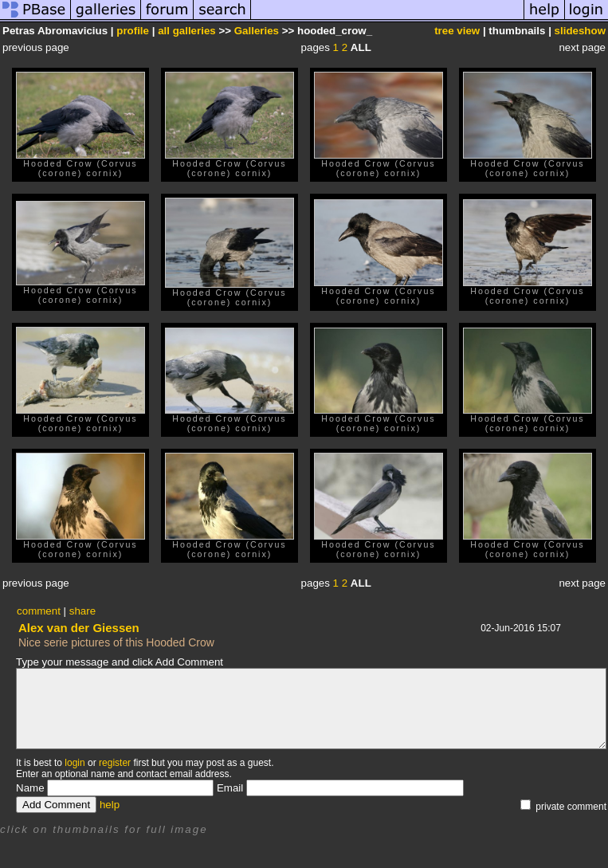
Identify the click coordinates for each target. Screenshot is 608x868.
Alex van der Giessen (79, 628)
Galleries (257, 31)
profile (133, 31)
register (115, 763)
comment (39, 611)
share (82, 611)
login (75, 763)
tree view (457, 31)
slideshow (580, 31)
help (110, 805)
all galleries (187, 31)
